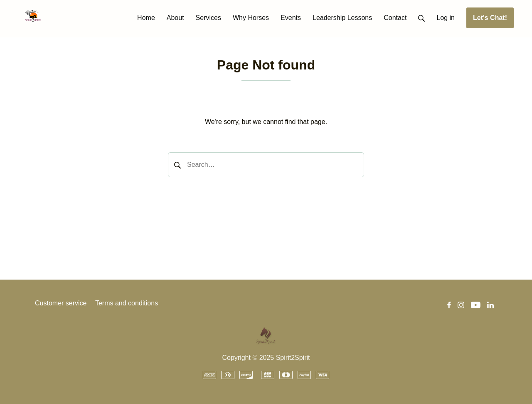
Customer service (61, 303)
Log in (446, 18)
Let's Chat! (490, 18)
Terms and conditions (127, 303)
